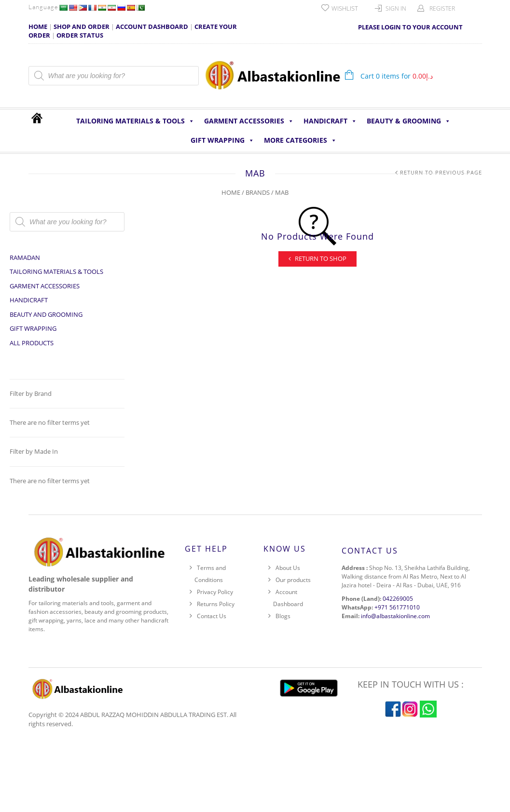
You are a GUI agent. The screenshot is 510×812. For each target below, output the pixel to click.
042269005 (398, 599)
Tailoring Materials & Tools (135, 121)
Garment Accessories (249, 121)
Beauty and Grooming (46, 314)
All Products (32, 343)
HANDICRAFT (330, 121)
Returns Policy (216, 604)
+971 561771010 (397, 607)
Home (231, 192)
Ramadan (25, 257)
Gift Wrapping (222, 140)
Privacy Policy (215, 592)
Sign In (396, 8)
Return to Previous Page (441, 172)
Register (442, 8)
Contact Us (212, 616)
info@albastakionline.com (395, 616)
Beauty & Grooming (409, 121)
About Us (288, 568)
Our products (293, 580)
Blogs (283, 616)
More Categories (300, 140)
